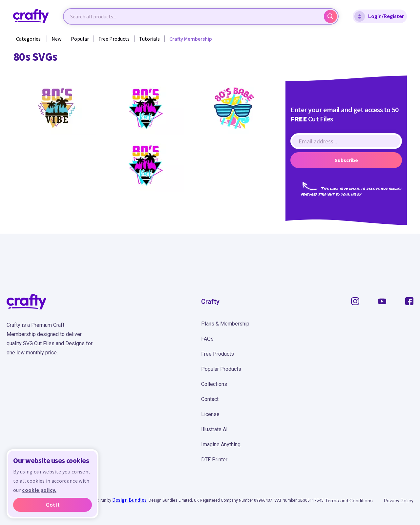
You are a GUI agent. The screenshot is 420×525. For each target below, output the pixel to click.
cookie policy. (39, 490)
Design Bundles (129, 500)
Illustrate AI (214, 429)
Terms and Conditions (349, 501)
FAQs (207, 339)
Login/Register (379, 16)
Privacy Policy (399, 501)
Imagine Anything (221, 444)
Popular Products (221, 369)
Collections (214, 384)
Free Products (114, 39)
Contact (210, 399)
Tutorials (149, 39)
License (210, 414)
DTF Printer (214, 460)
